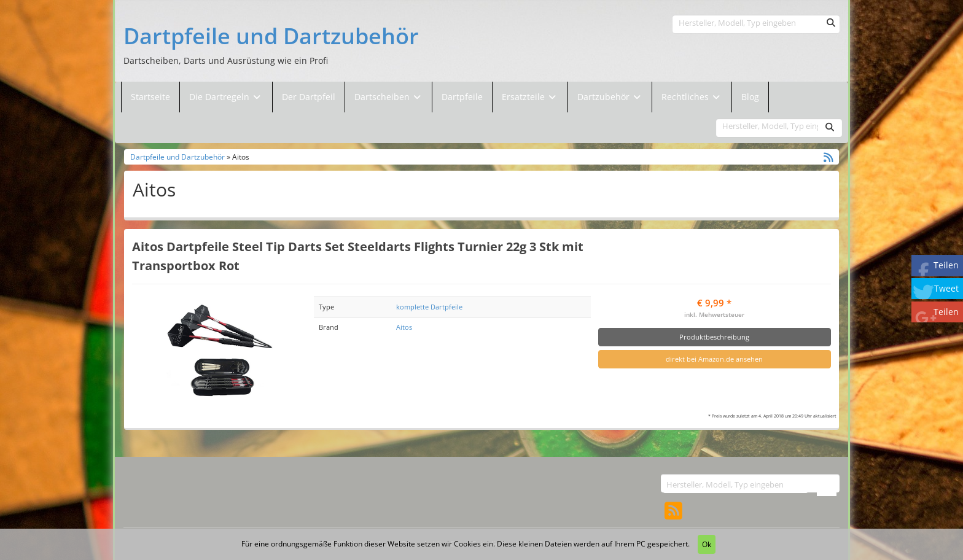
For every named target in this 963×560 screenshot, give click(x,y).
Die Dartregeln (226, 97)
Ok (707, 544)
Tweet (946, 288)
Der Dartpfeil (309, 97)
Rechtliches (692, 97)
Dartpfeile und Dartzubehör (271, 36)
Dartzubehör (605, 97)
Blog (750, 97)
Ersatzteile (524, 97)
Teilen (946, 265)
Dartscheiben (383, 97)
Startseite (150, 97)
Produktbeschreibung (714, 337)
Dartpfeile (462, 97)
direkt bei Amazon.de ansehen (714, 359)
